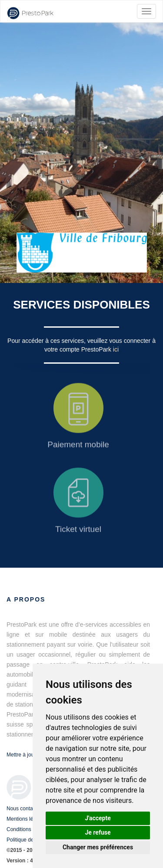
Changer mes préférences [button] (98, 847)
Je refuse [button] (98, 832)
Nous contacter (24, 809)
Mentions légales (26, 819)
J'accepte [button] (98, 818)
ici (116, 349)
